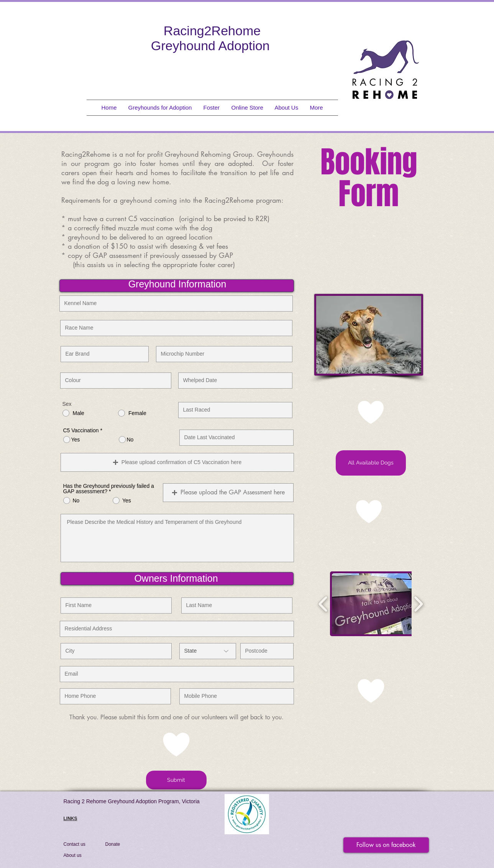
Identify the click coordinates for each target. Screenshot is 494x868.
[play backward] (323, 604)
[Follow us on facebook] (386, 845)
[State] (208, 651)
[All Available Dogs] (371, 463)
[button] (228, 493)
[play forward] (418, 604)
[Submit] (176, 780)
